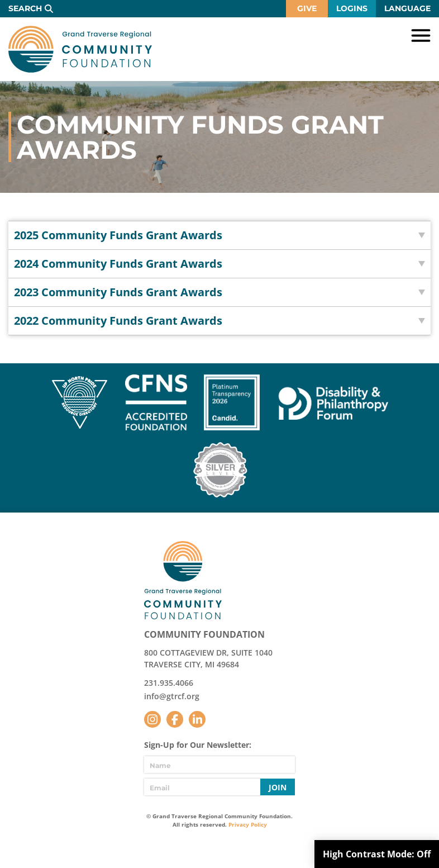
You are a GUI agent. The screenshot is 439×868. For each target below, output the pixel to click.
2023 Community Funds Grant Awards (118, 292)
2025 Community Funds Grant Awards (118, 235)
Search (25, 8)
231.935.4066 (169, 683)
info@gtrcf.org (172, 696)
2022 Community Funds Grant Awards (118, 321)
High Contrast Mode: (377, 854)
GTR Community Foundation (80, 49)
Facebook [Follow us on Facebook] (175, 719)
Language (407, 8)
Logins (352, 8)
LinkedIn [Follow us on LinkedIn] (197, 719)
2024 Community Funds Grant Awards (118, 264)
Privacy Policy (248, 824)
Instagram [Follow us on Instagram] (152, 719)
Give (307, 8)
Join (278, 787)
